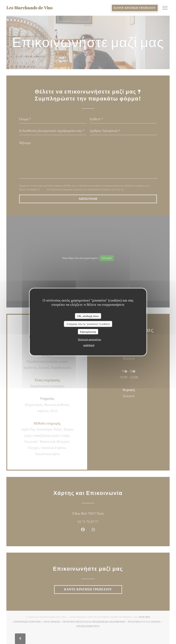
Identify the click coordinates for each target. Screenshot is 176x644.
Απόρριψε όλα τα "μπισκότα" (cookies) (88, 324)
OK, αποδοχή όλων (88, 316)
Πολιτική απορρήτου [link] (90, 339)
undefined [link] (89, 345)
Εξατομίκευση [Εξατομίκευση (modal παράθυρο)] (88, 332)
